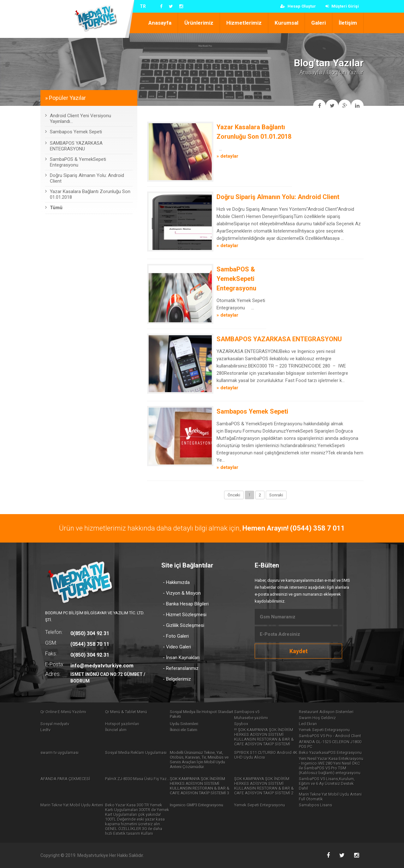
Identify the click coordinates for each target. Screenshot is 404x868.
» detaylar (227, 156)
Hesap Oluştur (298, 6)
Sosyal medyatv (55, 724)
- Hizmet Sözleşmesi (185, 615)
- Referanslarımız (181, 668)
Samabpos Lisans (315, 805)
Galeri (318, 23)
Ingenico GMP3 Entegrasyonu (196, 805)
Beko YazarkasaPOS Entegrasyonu (330, 753)
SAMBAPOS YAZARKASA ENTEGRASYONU (279, 339)
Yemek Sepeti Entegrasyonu (324, 730)
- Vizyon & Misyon (182, 593)
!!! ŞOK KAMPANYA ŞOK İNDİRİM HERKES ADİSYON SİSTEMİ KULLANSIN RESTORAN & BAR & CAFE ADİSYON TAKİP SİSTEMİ (264, 737)
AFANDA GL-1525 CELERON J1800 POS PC (330, 744)
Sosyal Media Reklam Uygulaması (136, 753)
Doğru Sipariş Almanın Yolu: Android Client (278, 197)
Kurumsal (286, 23)
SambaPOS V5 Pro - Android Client (330, 736)
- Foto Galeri (176, 636)
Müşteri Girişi (342, 6)
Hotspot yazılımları (122, 724)
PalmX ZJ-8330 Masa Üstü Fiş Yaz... (137, 779)
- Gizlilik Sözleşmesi (184, 625)
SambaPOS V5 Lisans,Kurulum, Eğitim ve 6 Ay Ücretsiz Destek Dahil (327, 783)
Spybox (241, 724)
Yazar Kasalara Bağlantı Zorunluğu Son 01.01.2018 (88, 194)
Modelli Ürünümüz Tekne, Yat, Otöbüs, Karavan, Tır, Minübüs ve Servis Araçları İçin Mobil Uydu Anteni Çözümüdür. (199, 760)
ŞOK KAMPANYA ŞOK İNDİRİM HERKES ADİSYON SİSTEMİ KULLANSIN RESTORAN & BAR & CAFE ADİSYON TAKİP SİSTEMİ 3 (200, 786)
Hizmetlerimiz (244, 23)
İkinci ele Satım (184, 730)
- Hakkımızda (176, 582)
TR (143, 6)
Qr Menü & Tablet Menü (126, 712)
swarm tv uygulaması (59, 753)
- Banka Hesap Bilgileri (186, 604)
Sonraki (276, 495)
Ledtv (45, 730)
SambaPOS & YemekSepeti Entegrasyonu (236, 279)
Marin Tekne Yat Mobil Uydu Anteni (72, 805)
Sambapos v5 (247, 712)
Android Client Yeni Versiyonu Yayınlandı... (78, 118)
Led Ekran (308, 724)
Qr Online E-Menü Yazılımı (63, 712)
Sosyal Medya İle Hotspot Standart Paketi (202, 714)
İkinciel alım (116, 730)
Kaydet (299, 651)
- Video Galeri (177, 647)
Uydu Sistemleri (184, 724)
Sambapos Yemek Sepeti (252, 411)
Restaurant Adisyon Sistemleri (326, 712)
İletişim (348, 23)
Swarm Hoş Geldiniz (317, 718)
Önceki (234, 495)
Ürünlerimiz (199, 23)
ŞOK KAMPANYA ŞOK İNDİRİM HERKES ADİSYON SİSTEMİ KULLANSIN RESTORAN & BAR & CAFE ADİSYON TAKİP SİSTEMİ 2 (264, 786)
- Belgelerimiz (177, 679)
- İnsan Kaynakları (181, 658)
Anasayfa (160, 23)
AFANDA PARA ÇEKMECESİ (65, 779)
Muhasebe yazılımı (251, 718)
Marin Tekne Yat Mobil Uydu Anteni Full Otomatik (330, 797)
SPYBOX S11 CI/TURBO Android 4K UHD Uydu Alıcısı (266, 755)
